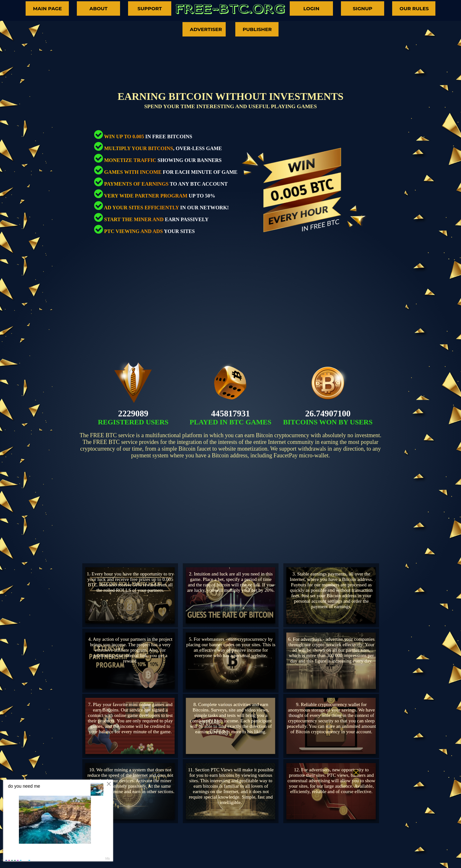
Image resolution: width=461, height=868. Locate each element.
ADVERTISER (206, 29)
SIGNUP (363, 8)
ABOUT (98, 8)
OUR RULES (414, 8)
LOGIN (311, 8)
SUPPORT (150, 8)
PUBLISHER (257, 29)
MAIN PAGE (47, 8)
